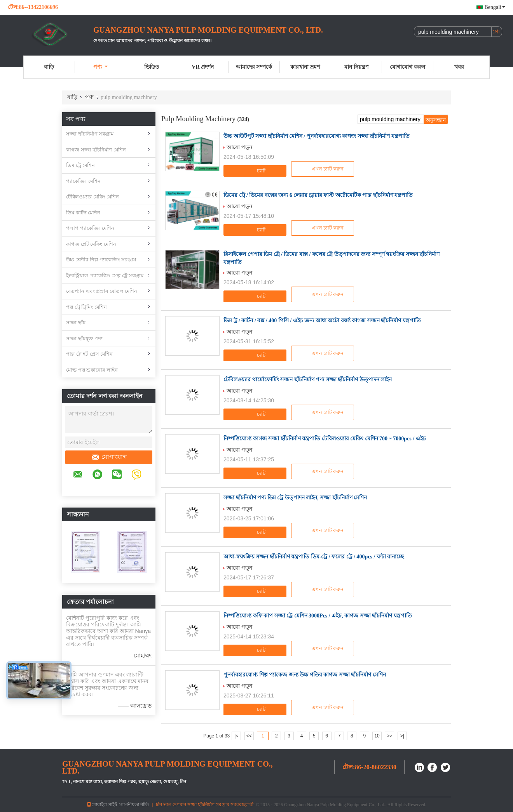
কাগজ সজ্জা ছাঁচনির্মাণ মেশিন (96, 150)
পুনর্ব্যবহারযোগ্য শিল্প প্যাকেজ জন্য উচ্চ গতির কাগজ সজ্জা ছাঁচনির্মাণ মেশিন (305, 675)
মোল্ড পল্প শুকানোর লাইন (92, 370)
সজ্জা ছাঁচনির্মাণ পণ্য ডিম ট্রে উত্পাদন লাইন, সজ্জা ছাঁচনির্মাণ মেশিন (295, 498)
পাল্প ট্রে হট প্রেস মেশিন (89, 354)
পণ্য (100, 67)
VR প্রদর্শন (203, 67)
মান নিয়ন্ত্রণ (356, 67)
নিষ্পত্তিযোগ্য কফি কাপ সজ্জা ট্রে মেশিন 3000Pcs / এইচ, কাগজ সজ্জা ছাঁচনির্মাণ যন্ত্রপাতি (318, 616)
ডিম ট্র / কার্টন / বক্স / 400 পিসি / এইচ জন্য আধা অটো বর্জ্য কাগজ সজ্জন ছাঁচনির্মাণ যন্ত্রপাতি (322, 321)
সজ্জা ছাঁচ (76, 323)
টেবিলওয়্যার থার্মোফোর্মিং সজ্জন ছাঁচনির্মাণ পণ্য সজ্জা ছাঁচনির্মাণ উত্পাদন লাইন (308, 380)
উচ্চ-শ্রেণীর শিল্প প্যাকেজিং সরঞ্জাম (101, 260)
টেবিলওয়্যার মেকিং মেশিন (92, 197)
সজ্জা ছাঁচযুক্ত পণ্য (84, 338)
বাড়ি (49, 67)
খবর (459, 67)
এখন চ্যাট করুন (324, 169)
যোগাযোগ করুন (407, 67)
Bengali (495, 7)
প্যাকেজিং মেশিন (83, 181)
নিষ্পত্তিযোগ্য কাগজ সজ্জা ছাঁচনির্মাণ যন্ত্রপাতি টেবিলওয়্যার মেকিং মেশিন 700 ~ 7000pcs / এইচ (325, 439)
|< (236, 736)
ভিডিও (152, 67)
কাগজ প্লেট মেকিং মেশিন (91, 244)
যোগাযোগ (109, 457)
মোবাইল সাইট (102, 805)
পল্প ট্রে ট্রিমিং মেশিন (86, 307)
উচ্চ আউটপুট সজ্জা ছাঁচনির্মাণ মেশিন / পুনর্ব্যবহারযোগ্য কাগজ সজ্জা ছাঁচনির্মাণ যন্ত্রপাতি (317, 136)
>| (402, 736)
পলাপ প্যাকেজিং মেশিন (90, 228)
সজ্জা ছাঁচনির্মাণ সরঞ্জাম (90, 134)
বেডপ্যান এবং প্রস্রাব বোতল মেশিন (102, 291)
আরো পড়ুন (239, 147)
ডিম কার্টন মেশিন (83, 213)
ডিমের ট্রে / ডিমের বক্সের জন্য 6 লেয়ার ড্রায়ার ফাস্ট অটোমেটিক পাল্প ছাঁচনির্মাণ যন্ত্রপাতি (318, 195)
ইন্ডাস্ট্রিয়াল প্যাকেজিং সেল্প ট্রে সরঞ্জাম (105, 276)
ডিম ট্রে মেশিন (80, 165)
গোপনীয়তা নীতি (134, 805)
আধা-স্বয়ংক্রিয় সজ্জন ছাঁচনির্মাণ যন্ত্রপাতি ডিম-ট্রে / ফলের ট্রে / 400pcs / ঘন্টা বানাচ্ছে (314, 557)
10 (377, 736)
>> (389, 736)
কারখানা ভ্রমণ (305, 67)
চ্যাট (256, 171)
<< (249, 736)
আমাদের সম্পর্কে (254, 67)
